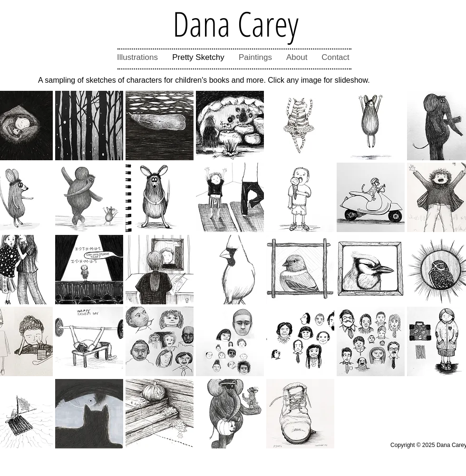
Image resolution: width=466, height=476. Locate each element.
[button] (89, 126)
